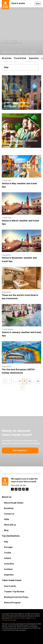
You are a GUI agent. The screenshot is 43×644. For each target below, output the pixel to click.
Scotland (8, 569)
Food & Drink (20, 58)
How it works (18, 3)
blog (20, 52)
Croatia (8, 553)
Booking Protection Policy (16, 597)
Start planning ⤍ (20, 451)
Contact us (9, 514)
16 (30, 381)
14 (20, 381)
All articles (7, 58)
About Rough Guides (14, 503)
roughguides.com (9, 52)
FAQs (7, 519)
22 (38, 381)
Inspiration (34, 58)
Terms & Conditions (20, 618)
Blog (6, 530)
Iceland (7, 558)
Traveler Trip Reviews (14, 592)
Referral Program (12, 603)
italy (26, 52)
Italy (6, 542)
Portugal (8, 547)
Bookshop (9, 508)
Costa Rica (9, 564)
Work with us (10, 525)
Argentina (9, 575)
